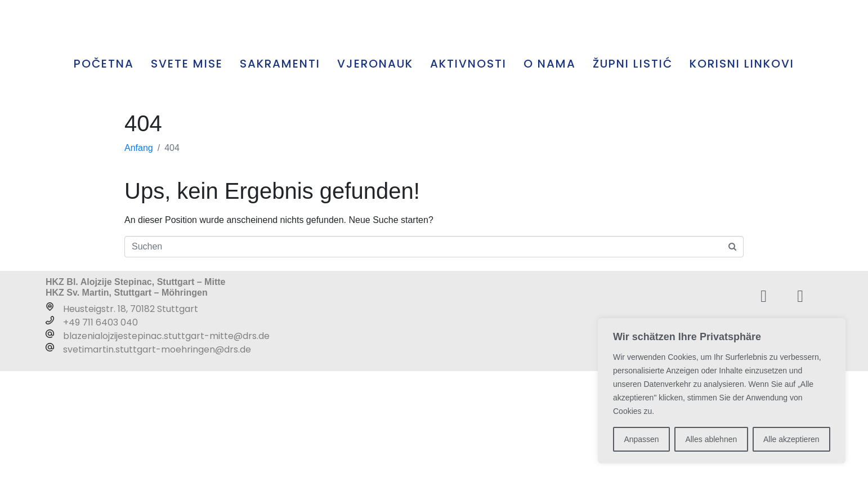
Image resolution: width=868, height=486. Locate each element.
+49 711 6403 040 (100, 437)
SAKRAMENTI (280, 179)
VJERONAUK (375, 179)
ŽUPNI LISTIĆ (633, 179)
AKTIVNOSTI (468, 179)
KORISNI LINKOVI (742, 179)
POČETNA (104, 179)
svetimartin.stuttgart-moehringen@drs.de (157, 464)
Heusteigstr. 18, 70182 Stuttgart (131, 424)
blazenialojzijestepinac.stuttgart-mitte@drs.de (166, 451)
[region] (722, 391)
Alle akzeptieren (791, 439)
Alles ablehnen (711, 439)
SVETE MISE (187, 179)
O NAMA (550, 179)
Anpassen (641, 439)
